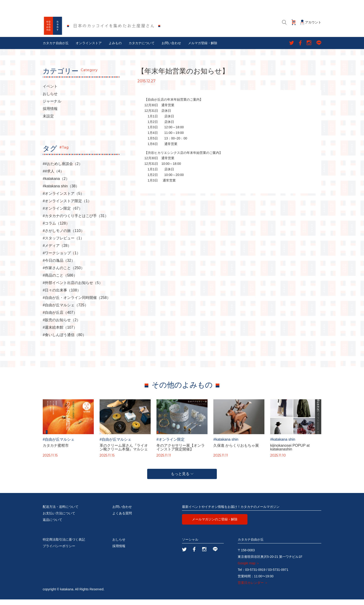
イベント (50, 92)
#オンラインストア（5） (63, 199)
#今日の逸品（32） (59, 266)
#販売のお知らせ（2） (62, 326)
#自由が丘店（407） (60, 318)
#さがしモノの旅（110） (64, 236)
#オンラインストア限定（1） (67, 207)
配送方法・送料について (61, 512)
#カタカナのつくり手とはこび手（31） (76, 222)
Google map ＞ (249, 569)
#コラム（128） (56, 229)
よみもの (115, 49)
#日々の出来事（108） (62, 296)
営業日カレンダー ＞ (253, 588)
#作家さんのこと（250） (64, 274)
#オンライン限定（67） (63, 214)
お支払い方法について (59, 519)
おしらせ (50, 99)
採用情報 (50, 114)
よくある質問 (122, 519)
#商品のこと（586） (60, 281)
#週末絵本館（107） (60, 333)
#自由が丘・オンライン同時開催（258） (77, 303)
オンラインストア (89, 49)
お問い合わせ (171, 49)
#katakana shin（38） (61, 192)
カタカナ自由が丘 (56, 49)
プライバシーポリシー (59, 552)
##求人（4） (53, 177)
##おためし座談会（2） (63, 169)
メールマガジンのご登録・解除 (215, 525)
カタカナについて (142, 49)
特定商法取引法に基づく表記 (64, 545)
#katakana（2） (56, 184)
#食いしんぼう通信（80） (64, 341)
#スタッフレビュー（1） (63, 244)
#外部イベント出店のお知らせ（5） (73, 288)
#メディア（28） (57, 251)
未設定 (48, 122)
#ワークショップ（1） (62, 259)
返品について (52, 525)
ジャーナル (52, 107)
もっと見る (182, 479)
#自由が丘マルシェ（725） (65, 311)
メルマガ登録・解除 (203, 49)
